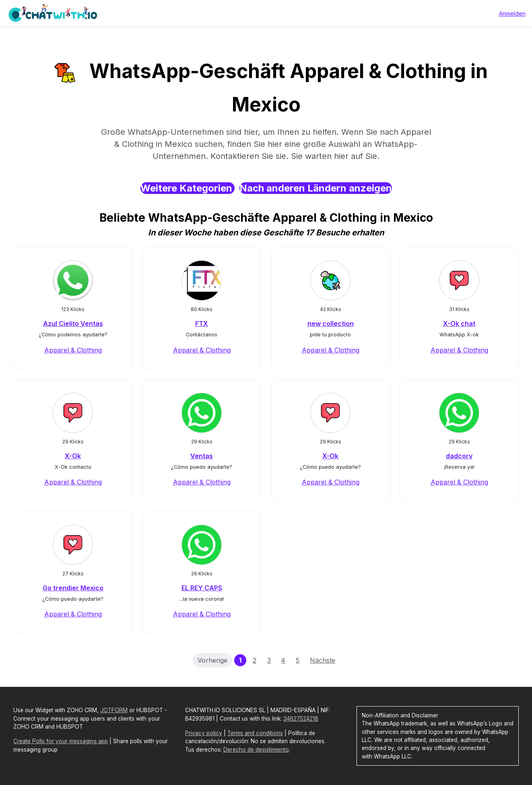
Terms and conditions (255, 733)
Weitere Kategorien (188, 188)
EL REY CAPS (202, 588)
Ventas (202, 456)
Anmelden (512, 13)
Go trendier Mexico (73, 588)
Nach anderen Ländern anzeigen (316, 188)
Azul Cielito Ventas (73, 323)
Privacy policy (204, 733)
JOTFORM (114, 710)
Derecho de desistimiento (256, 750)
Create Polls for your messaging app (61, 741)
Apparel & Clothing (73, 350)
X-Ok (73, 456)
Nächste (323, 660)
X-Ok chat (459, 323)
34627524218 (301, 719)
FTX (202, 323)
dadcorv (459, 456)
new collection (331, 323)
